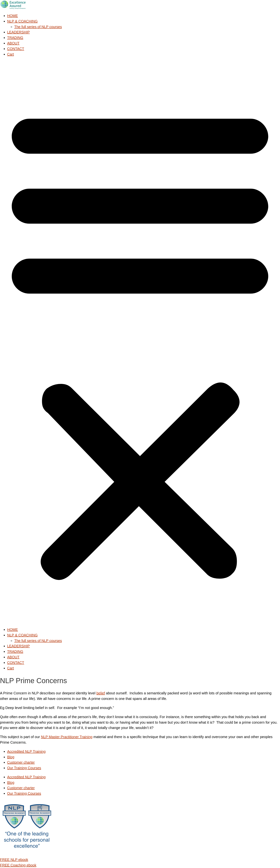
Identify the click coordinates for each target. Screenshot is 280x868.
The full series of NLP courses (38, 27)
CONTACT (16, 49)
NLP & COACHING (22, 21)
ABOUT (13, 43)
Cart (11, 54)
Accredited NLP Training (26, 751)
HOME (12, 16)
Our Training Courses (24, 768)
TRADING (15, 38)
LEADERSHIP (18, 32)
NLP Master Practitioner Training (67, 737)
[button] (140, 342)
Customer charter (21, 762)
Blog (11, 757)
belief (101, 693)
